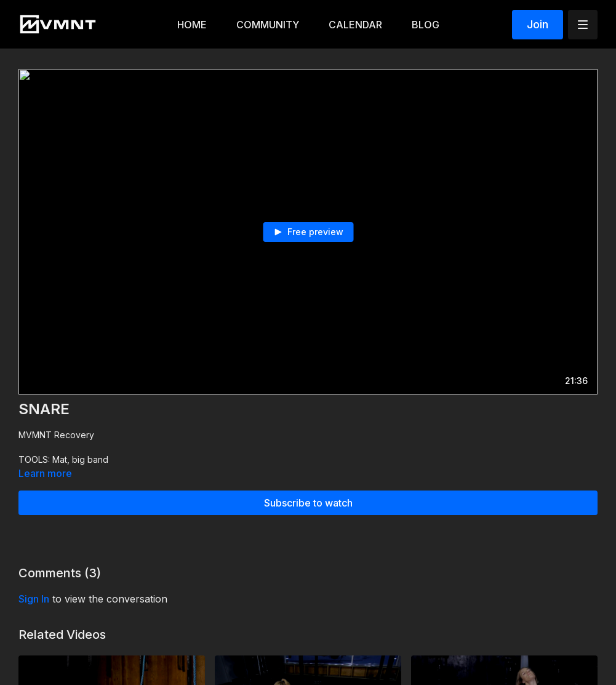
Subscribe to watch (308, 503)
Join (538, 24)
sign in (34, 599)
